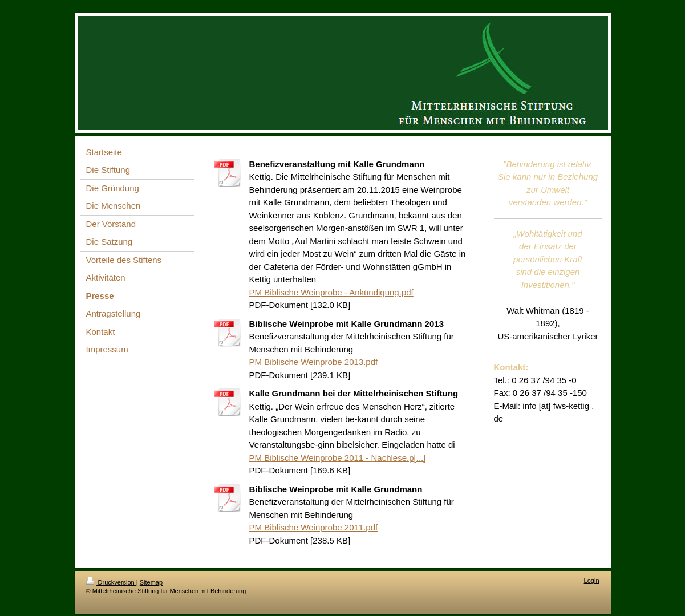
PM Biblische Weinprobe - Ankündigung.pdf (331, 292)
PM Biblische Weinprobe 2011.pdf (314, 527)
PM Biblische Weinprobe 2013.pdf (314, 362)
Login (592, 581)
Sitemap (151, 582)
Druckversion (111, 582)
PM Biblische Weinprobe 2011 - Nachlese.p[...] (338, 458)
